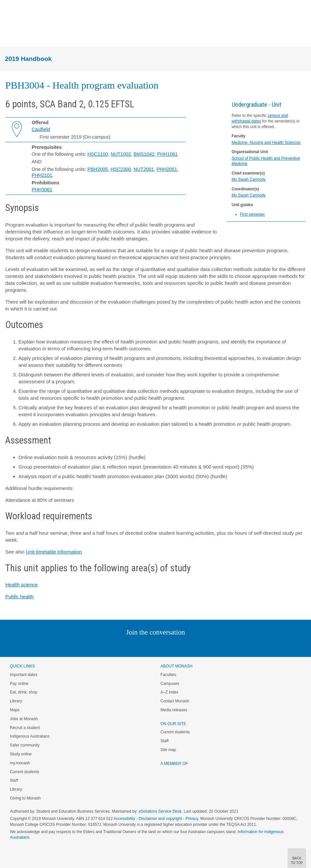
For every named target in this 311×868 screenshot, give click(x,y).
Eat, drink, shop (24, 692)
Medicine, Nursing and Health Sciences (266, 143)
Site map (168, 750)
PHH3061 (42, 190)
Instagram (109, 646)
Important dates (24, 675)
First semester (252, 214)
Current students (25, 772)
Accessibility (124, 819)
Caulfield (41, 129)
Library (16, 701)
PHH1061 (167, 154)
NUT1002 (121, 154)
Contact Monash (175, 701)
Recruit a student (25, 728)
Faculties (168, 675)
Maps (15, 710)
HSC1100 (98, 154)
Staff (14, 780)
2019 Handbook (28, 59)
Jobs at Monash (24, 719)
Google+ (161, 646)
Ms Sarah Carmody (249, 179)
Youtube (187, 646)
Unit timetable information (54, 552)
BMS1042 (144, 154)
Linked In (122, 646)
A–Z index (169, 692)
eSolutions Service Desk (160, 811)
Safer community (25, 745)
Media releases (174, 710)
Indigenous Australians (30, 736)
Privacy (192, 819)
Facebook (149, 646)
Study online (21, 754)
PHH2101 (42, 175)
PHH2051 (167, 169)
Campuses (170, 684)
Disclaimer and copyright (160, 819)
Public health (19, 597)
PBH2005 (98, 169)
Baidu (201, 646)
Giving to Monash (25, 798)
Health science (21, 585)
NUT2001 (144, 169)
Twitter (136, 646)
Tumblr (174, 646)
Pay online (19, 684)
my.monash (20, 763)
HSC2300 (121, 169)
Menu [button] (9, 36)
